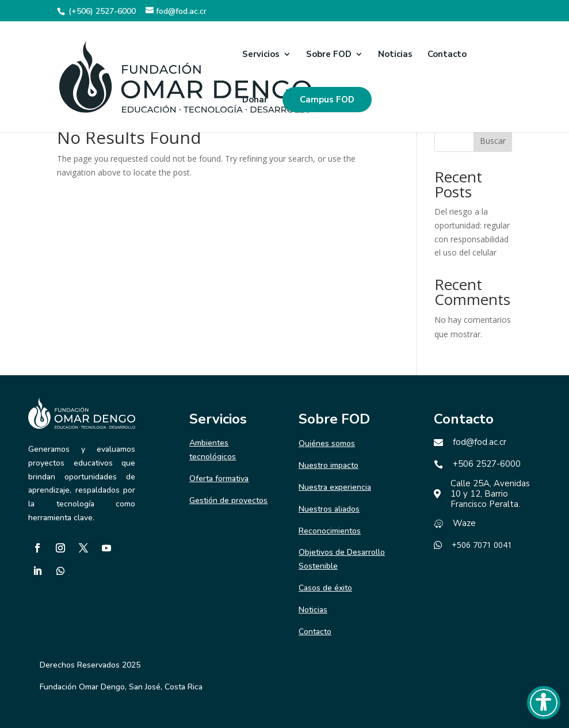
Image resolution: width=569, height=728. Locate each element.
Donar (255, 100)
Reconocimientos (330, 531)
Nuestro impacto (329, 465)
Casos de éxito (325, 588)
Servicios (261, 55)
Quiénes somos (327, 443)
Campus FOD (327, 100)
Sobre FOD (329, 55)
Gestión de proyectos (228, 500)
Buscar (493, 141)
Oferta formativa (219, 479)
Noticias (395, 55)
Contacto (447, 55)
